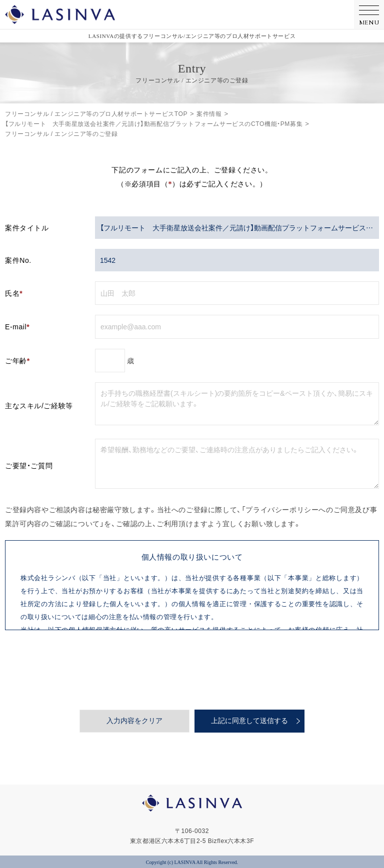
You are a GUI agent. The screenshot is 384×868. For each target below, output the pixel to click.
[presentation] (192, 670)
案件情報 (209, 113)
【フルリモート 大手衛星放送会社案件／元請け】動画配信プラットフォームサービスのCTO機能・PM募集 (154, 123)
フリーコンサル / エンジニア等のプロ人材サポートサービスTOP (96, 113)
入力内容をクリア (134, 721)
